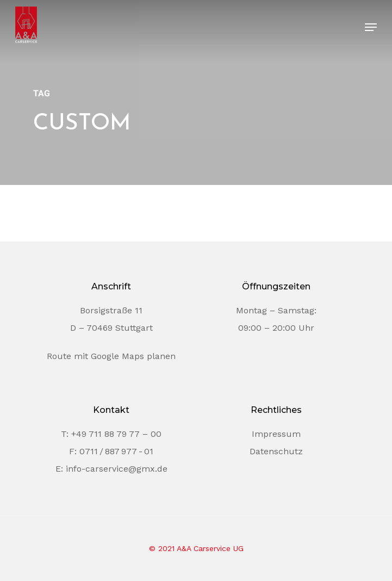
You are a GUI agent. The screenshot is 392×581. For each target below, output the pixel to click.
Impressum (276, 434)
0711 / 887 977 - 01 (116, 451)
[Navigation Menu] (371, 27)
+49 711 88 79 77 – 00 (116, 434)
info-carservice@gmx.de (117, 469)
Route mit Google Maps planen (111, 356)
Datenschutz (276, 451)
